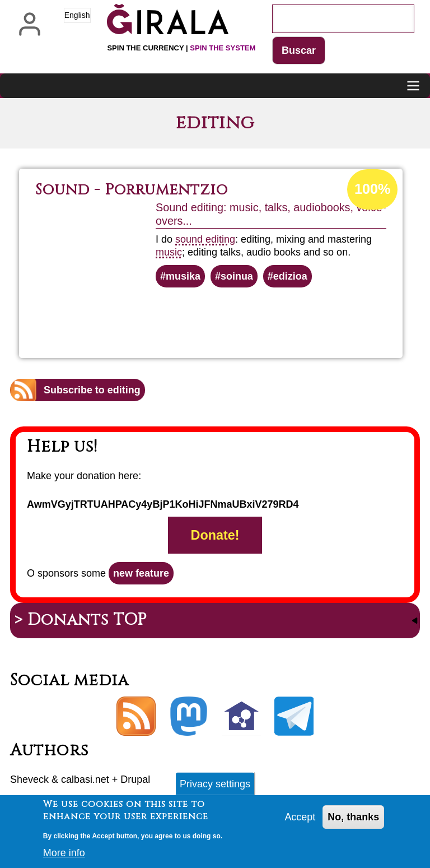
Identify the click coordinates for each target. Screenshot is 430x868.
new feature (141, 573)
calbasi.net (85, 779)
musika (183, 276)
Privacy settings (215, 786)
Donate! (215, 535)
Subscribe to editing (92, 390)
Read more (249, 318)
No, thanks (353, 819)
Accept (300, 819)
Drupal (136, 779)
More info (64, 856)
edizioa (290, 276)
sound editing (205, 239)
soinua (237, 276)
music (169, 252)
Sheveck (29, 779)
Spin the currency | (181, 48)
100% (372, 189)
